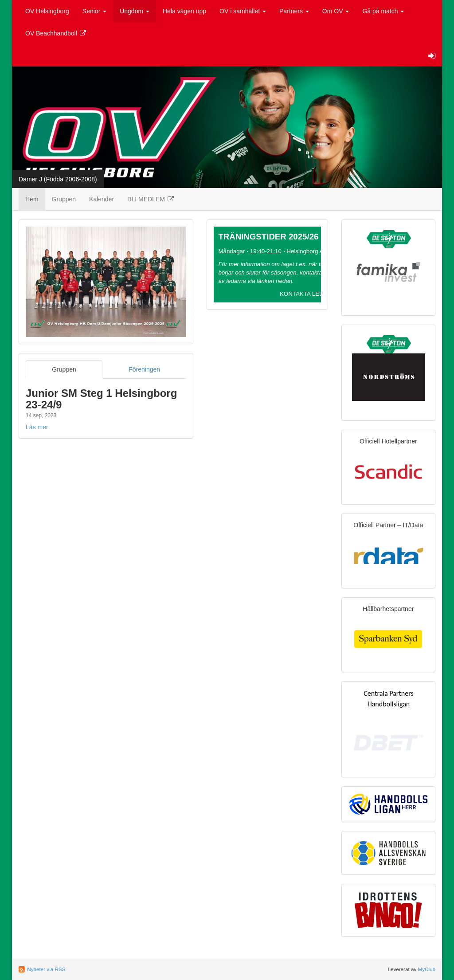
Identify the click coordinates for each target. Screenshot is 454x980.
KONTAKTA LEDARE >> (312, 294)
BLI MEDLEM (151, 199)
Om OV (336, 11)
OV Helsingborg (47, 11)
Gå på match (383, 11)
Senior (94, 11)
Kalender (102, 199)
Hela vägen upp (184, 11)
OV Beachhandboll (56, 33)
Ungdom (135, 11)
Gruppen (64, 199)
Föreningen (144, 369)
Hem (32, 199)
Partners (294, 11)
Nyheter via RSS (46, 969)
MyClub (427, 969)
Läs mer (37, 427)
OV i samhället (243, 11)
